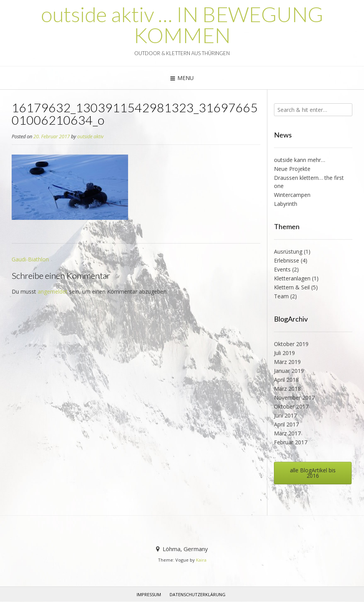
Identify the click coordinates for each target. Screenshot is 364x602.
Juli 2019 (284, 353)
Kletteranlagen (292, 278)
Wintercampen (292, 195)
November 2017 (294, 398)
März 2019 (287, 362)
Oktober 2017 (291, 406)
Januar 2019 (289, 371)
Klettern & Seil (292, 287)
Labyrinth (286, 204)
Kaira (201, 560)
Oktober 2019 (291, 344)
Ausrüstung (288, 251)
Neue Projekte (292, 169)
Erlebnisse (287, 260)
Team (281, 296)
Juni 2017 (285, 415)
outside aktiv (90, 137)
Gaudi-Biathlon (30, 259)
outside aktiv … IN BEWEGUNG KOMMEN (182, 25)
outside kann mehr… (300, 160)
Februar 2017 (291, 442)
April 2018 (286, 380)
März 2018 (287, 389)
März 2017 (287, 433)
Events (282, 269)
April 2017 (286, 424)
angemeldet (53, 291)
